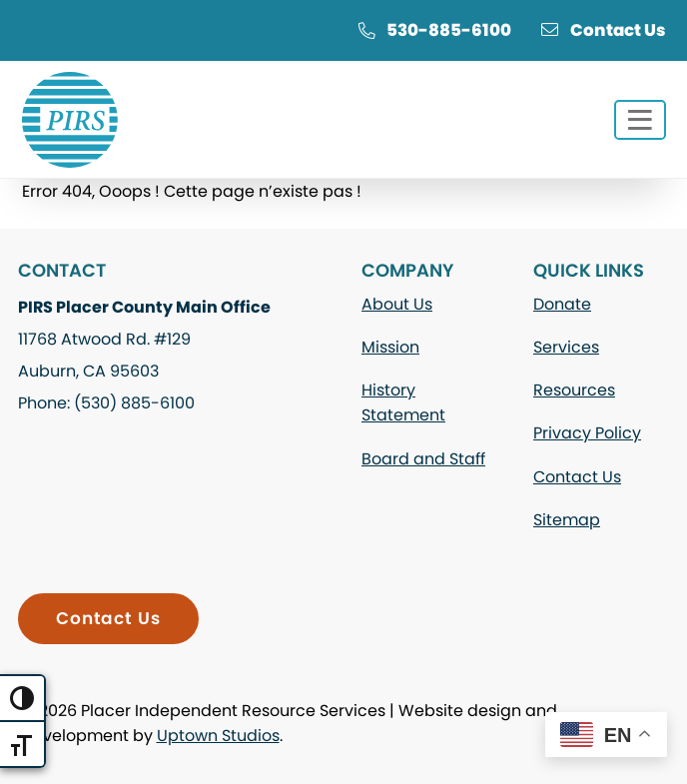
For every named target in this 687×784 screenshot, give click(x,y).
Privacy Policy (587, 433)
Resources (574, 390)
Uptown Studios (218, 736)
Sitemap (567, 520)
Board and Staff (423, 459)
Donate (562, 304)
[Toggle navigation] (640, 120)
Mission (390, 347)
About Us (397, 304)
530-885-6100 (434, 30)
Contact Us (604, 30)
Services (566, 347)
